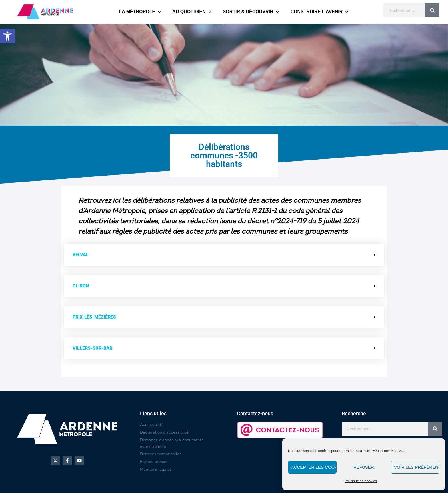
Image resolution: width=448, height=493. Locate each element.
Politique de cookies (361, 481)
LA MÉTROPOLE (140, 12)
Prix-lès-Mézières (94, 317)
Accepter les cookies (314, 467)
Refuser (364, 467)
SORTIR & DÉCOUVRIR (251, 12)
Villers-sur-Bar (92, 348)
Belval (81, 255)
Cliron (81, 286)
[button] (7, 36)
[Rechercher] (432, 10)
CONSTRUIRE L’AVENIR (319, 12)
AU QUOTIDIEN (192, 12)
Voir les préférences (417, 467)
